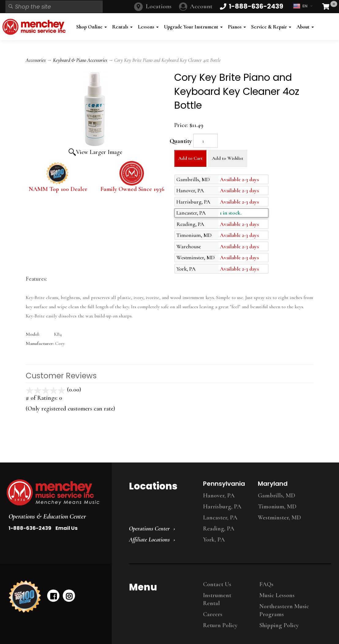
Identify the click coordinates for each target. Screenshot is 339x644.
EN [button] (303, 6)
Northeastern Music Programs (284, 610)
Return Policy (220, 625)
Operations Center (149, 529)
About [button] (305, 27)
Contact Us (217, 584)
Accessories (36, 60)
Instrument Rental (217, 599)
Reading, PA (219, 529)
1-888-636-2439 (30, 528)
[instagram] (69, 596)
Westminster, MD (279, 518)
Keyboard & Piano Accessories (80, 60)
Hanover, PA (219, 496)
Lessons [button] (148, 27)
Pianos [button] (237, 27)
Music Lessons (277, 595)
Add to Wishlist (228, 158)
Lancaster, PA (220, 518)
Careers (213, 614)
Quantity (181, 141)
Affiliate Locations (149, 540)
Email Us (66, 528)
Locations (159, 6)
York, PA (214, 540)
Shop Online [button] (92, 27)
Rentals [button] (122, 27)
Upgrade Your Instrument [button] (193, 27)
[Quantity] (205, 141)
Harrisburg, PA (222, 507)
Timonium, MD (277, 507)
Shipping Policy (279, 625)
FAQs (266, 584)
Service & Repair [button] (271, 27)
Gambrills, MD (277, 496)
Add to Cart (190, 158)
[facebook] (53, 596)
